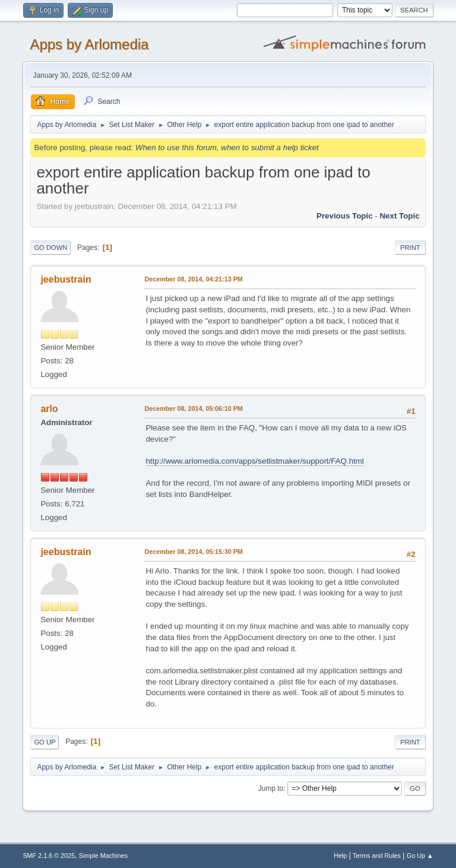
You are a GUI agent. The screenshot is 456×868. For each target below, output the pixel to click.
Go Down (50, 248)
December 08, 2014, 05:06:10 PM (193, 408)
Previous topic (345, 216)
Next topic (399, 216)
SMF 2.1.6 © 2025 (49, 856)
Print (410, 248)
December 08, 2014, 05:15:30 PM (193, 552)
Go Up (45, 742)
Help (340, 856)
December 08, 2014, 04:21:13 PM (193, 279)
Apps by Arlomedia (89, 44)
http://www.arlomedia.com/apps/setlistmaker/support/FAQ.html (254, 461)
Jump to (271, 788)
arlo (49, 409)
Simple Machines (103, 856)
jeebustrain (66, 279)
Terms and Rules (377, 856)
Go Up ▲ (420, 856)
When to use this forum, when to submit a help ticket (227, 148)
